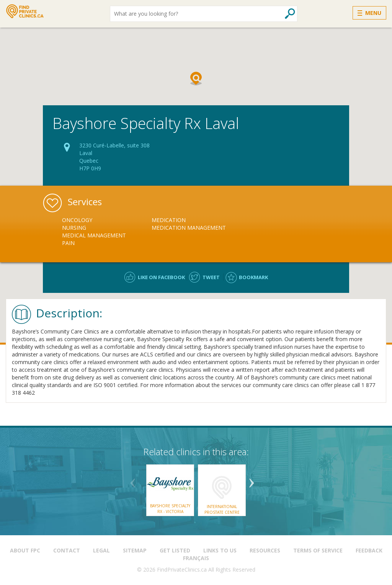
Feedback (369, 550)
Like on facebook (161, 277)
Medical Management (94, 235)
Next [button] (252, 480)
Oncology (77, 220)
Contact (67, 550)
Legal (101, 550)
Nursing (74, 228)
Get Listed (175, 550)
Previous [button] (133, 480)
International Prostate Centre (222, 509)
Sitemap (135, 550)
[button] (196, 78)
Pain (68, 243)
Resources (265, 550)
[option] (107, 232)
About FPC (25, 550)
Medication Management (189, 228)
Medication (169, 220)
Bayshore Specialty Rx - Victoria (170, 508)
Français (196, 558)
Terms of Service (318, 550)
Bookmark (253, 277)
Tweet (211, 277)
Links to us (220, 550)
